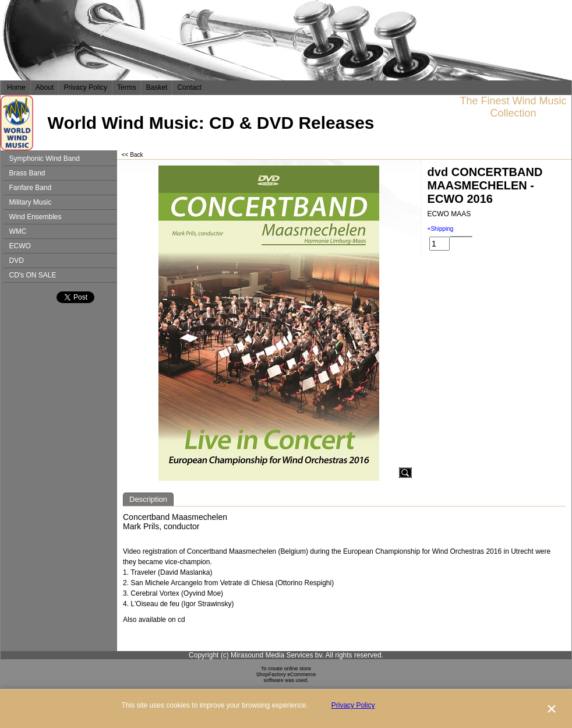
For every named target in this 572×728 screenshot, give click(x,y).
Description (148, 499)
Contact (189, 87)
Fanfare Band (31, 188)
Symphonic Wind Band (45, 159)
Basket (157, 87)
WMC (18, 231)
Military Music (31, 202)
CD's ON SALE (33, 275)
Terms (127, 87)
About (45, 87)
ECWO (20, 246)
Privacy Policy (85, 87)
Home (16, 87)
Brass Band (27, 173)
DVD (17, 261)
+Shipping (441, 229)
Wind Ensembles (36, 217)
